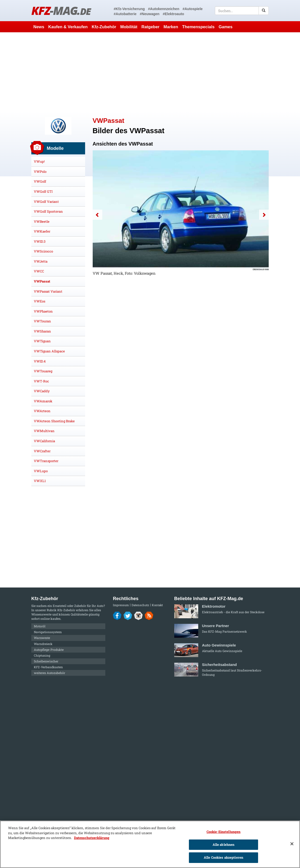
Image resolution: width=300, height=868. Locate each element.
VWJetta (41, 261)
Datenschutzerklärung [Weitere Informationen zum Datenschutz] (92, 838)
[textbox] (242, 11)
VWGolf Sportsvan (48, 211)
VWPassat (42, 281)
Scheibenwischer (46, 661)
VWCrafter (42, 451)
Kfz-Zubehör (104, 27)
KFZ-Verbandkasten (48, 667)
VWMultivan (44, 431)
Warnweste (42, 638)
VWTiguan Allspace (49, 351)
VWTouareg (43, 371)
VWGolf (40, 181)
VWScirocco (43, 251)
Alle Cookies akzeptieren (223, 857)
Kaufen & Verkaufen (68, 27)
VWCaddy (42, 391)
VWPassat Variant (48, 291)
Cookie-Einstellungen (224, 832)
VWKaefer (42, 231)
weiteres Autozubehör (49, 673)
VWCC (39, 271)
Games (226, 27)
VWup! (39, 161)
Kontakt (157, 605)
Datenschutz (140, 605)
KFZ (61, 10)
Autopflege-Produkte (49, 650)
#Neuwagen (150, 14)
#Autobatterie (125, 14)
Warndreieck (43, 644)
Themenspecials (198, 27)
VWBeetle (42, 221)
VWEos (40, 301)
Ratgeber (151, 27)
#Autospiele (193, 9)
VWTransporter (46, 461)
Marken (171, 27)
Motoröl (40, 626)
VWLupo (41, 471)
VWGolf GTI (43, 191)
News (39, 27)
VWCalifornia (44, 441)
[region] (150, 844)
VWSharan (42, 331)
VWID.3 (40, 241)
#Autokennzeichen (164, 9)
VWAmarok (43, 401)
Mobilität (129, 27)
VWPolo (40, 172)
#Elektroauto (173, 14)
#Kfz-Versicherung (129, 9)
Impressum (121, 605)
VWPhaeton (43, 311)
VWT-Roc (41, 381)
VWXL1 (40, 481)
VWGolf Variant (46, 202)
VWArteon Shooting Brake (54, 421)
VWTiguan (42, 341)
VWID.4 (40, 361)
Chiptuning (42, 655)
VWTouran (42, 321)
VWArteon (42, 411)
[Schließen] (292, 844)
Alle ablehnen (224, 845)
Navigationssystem (48, 632)
